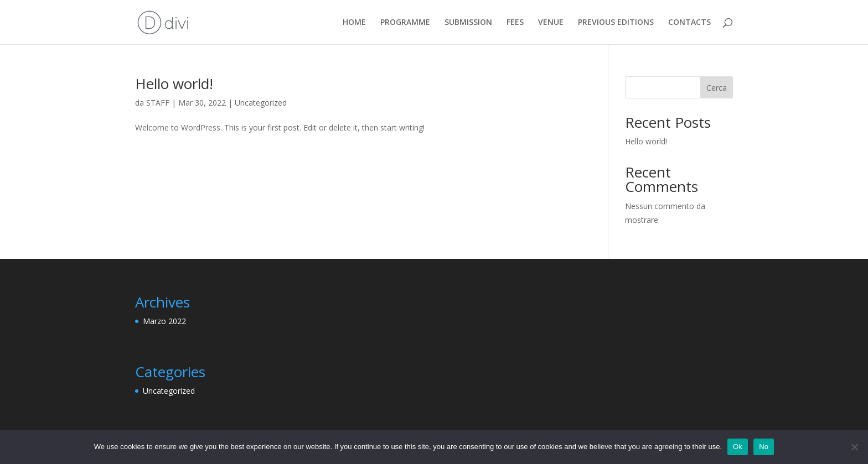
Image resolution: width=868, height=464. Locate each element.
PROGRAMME (405, 23)
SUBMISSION (468, 23)
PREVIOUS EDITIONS (616, 23)
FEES (515, 23)
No (764, 447)
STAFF (158, 103)
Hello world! (174, 84)
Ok (738, 447)
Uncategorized (261, 103)
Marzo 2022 (164, 321)
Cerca (717, 88)
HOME (354, 23)
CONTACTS (689, 23)
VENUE (551, 23)
